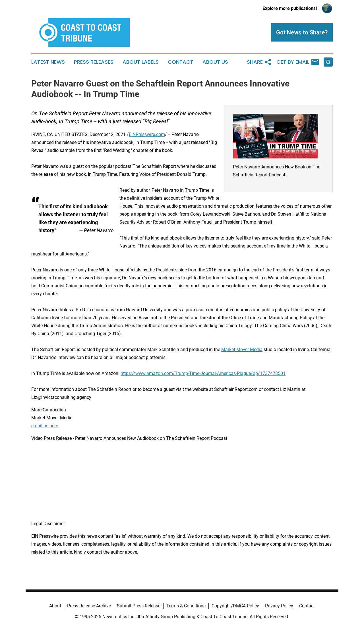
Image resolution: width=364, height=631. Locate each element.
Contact (181, 62)
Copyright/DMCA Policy (235, 606)
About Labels (141, 62)
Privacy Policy (279, 606)
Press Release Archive (89, 606)
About (55, 606)
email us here (45, 426)
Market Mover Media (242, 349)
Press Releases (94, 62)
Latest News (48, 62)
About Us (215, 62)
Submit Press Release (139, 606)
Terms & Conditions (186, 606)
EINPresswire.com (147, 134)
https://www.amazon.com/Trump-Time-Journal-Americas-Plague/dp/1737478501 (203, 373)
